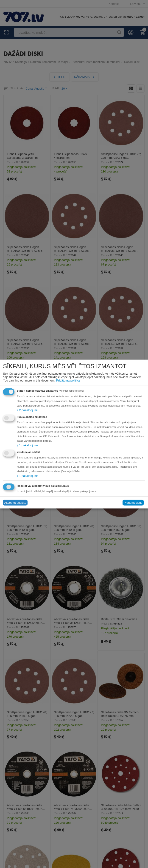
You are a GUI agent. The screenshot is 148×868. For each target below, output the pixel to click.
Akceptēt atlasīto (15, 503)
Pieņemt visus (133, 503)
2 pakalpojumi (27, 410)
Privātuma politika (68, 380)
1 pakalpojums (28, 445)
